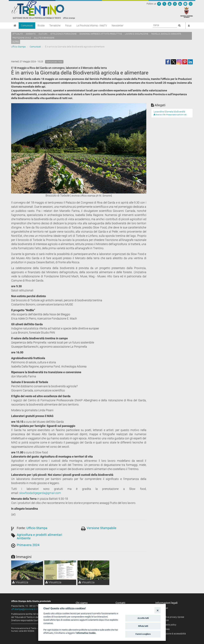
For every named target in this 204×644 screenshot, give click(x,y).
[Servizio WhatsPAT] (191, 4)
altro (16, 42)
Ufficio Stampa (18, 47)
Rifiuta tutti (143, 626)
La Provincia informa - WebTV (92, 26)
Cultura (43, 34)
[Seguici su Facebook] (159, 4)
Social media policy (167, 625)
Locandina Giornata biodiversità (169, 112)
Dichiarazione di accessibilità (172, 634)
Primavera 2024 (28, 545)
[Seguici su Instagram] (175, 4)
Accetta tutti (143, 618)
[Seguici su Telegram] (185, 4)
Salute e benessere (44, 38)
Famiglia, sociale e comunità (166, 34)
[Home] (15, 26)
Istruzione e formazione (63, 34)
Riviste (41, 26)
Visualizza (20, 582)
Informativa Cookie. (86, 633)
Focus (68, 26)
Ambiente (31, 34)
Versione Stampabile (102, 528)
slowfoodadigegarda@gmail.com (40, 493)
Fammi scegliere (143, 634)
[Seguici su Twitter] (164, 4)
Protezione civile (22, 38)
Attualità (18, 34)
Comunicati (27, 26)
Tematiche (55, 26)
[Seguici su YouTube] (170, 4)
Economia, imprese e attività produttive (101, 34)
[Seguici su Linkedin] (180, 4)
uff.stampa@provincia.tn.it (24, 609)
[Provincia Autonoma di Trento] (187, 12)
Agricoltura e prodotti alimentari (39, 535)
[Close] (158, 610)
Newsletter (117, 26)
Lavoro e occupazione (137, 34)
